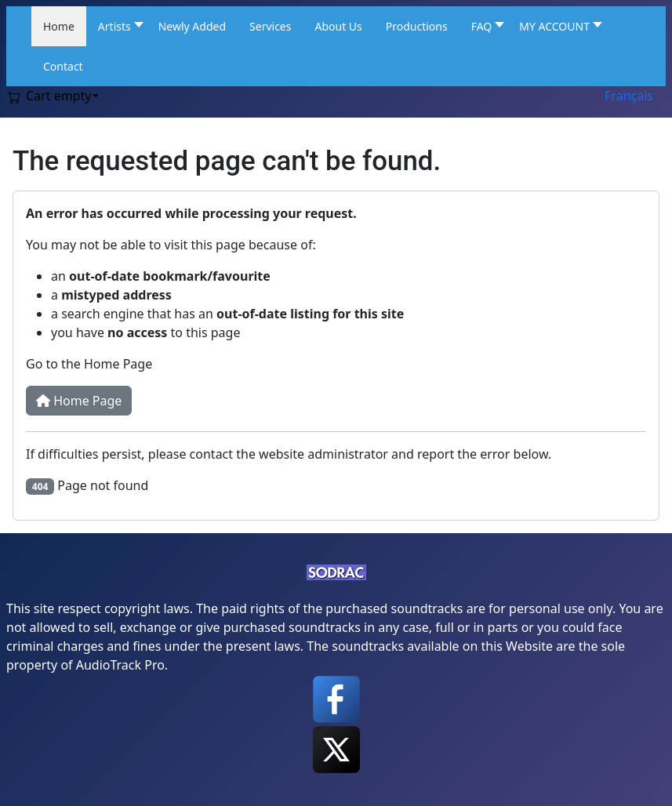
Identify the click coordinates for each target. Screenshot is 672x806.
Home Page (79, 401)
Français (629, 96)
